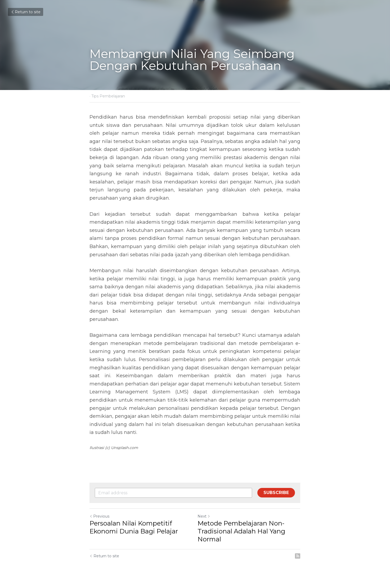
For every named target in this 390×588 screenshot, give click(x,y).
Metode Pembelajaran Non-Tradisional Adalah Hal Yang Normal (242, 531)
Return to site (26, 12)
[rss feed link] (298, 556)
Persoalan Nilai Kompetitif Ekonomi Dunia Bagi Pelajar (134, 527)
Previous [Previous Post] (100, 516)
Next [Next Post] (204, 516)
